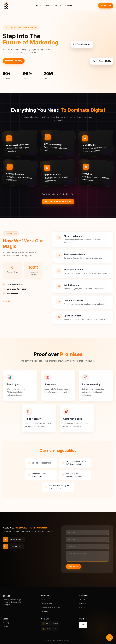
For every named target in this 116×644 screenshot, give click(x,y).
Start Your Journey (14, 61)
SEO (43, 599)
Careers (83, 603)
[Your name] (87, 533)
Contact (68, 6)
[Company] (87, 547)
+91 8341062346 (50, 624)
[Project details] (87, 556)
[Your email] (87, 540)
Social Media (47, 603)
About (82, 599)
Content (45, 611)
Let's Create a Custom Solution (58, 201)
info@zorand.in (49, 629)
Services (48, 6)
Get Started (106, 6)
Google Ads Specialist (50, 607)
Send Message (74, 567)
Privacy (6, 623)
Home (39, 6)
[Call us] (109, 637)
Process (59, 6)
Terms (5, 627)
